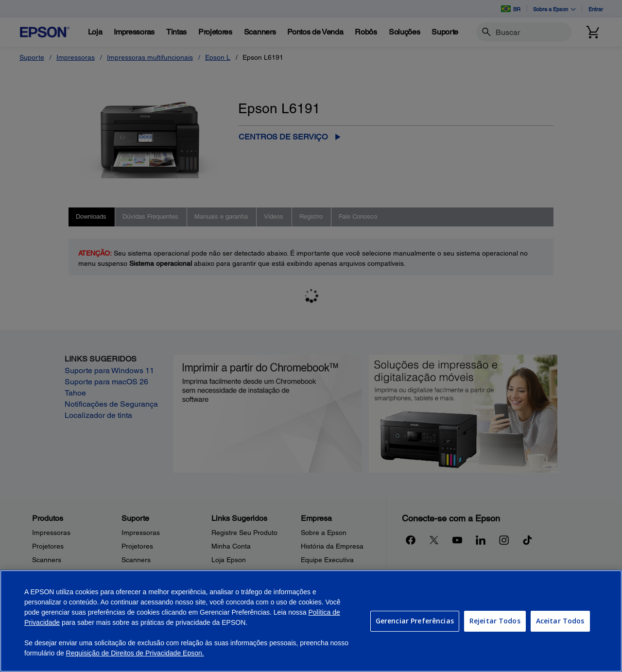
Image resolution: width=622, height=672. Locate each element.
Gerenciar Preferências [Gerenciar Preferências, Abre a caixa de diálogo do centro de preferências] (415, 621)
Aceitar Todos (560, 621)
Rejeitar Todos (495, 621)
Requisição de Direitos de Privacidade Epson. (135, 653)
